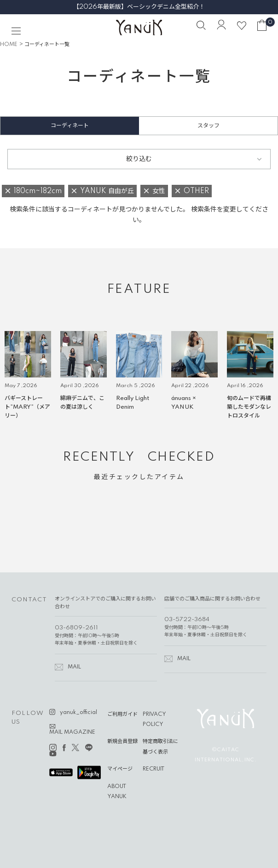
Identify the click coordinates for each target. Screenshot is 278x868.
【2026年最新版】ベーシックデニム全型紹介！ (139, 7)
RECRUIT (153, 769)
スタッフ (208, 126)
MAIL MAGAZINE (72, 732)
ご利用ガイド (122, 714)
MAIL (74, 667)
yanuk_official (78, 713)
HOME (9, 45)
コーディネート (70, 126)
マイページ (120, 769)
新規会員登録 (122, 742)
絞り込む (139, 159)
